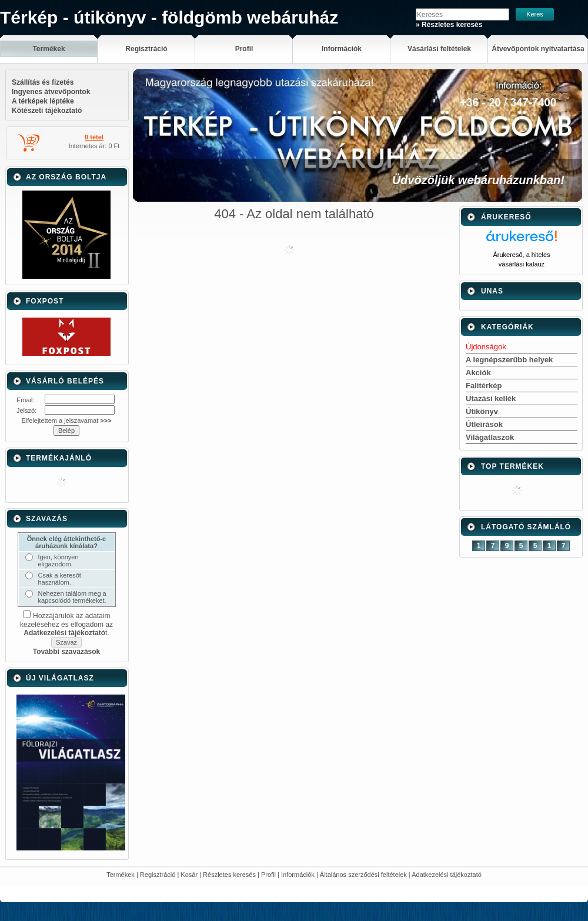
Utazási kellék (491, 398)
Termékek (121, 875)
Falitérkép (484, 386)
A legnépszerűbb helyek (509, 360)
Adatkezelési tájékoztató (447, 875)
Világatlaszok (490, 437)
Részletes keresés (229, 875)
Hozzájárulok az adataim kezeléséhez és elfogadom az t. (66, 624)
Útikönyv (482, 411)
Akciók (478, 373)
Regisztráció (158, 875)
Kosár (189, 875)
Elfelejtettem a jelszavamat (66, 421)
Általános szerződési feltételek (363, 875)
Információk (298, 875)
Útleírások (484, 424)
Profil (268, 875)
